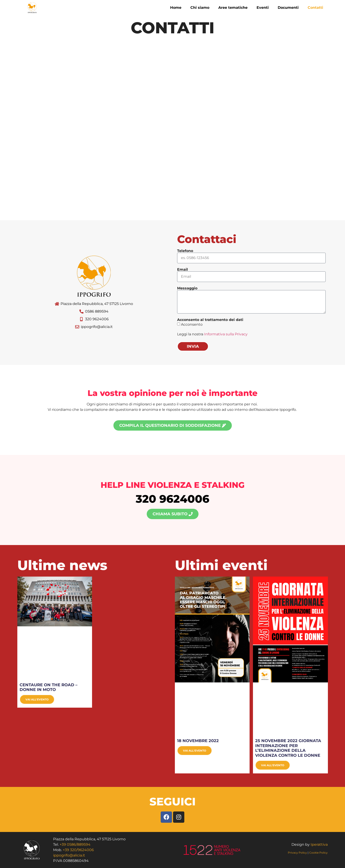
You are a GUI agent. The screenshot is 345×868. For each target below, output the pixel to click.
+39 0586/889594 (75, 844)
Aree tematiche (233, 8)
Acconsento (192, 324)
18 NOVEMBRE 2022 (198, 741)
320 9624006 (172, 499)
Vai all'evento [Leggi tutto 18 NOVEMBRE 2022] (195, 751)
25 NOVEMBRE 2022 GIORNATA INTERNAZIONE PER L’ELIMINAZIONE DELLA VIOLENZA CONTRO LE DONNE (288, 748)
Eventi (263, 8)
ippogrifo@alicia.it (69, 855)
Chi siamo (200, 8)
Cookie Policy (318, 853)
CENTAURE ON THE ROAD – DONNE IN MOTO (48, 687)
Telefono (185, 251)
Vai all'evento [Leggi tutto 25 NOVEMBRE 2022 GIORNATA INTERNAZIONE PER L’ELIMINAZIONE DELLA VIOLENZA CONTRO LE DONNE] (273, 765)
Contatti (315, 8)
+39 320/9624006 (78, 850)
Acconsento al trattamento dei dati (210, 320)
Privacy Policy (298, 853)
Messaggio (187, 288)
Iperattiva (319, 844)
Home (176, 8)
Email (183, 270)
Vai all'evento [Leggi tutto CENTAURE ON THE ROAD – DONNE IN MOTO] (37, 699)
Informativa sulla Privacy (226, 334)
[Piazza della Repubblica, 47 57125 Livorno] (172, 130)
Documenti (288, 8)
